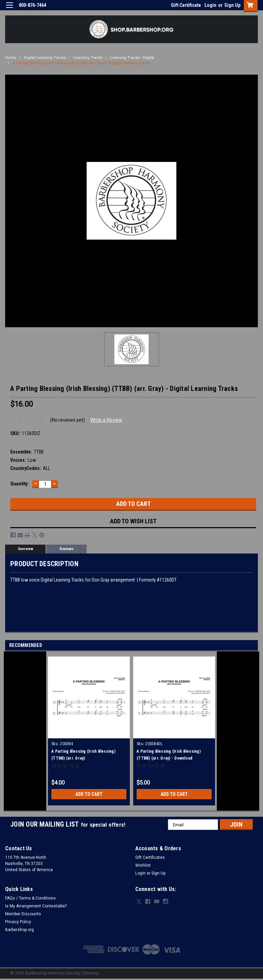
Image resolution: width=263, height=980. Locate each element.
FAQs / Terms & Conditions (30, 898)
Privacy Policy (18, 922)
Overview (26, 549)
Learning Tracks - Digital (132, 58)
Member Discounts (23, 914)
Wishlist (143, 865)
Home (11, 58)
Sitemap (91, 973)
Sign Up (232, 5)
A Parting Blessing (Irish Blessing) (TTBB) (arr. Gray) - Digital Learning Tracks (82, 63)
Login (210, 5)
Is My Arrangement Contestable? (36, 906)
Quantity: (20, 484)
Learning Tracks (88, 58)
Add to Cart (89, 794)
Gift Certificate (186, 5)
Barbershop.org (20, 930)
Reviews (67, 549)
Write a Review (106, 420)
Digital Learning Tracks (45, 58)
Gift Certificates (150, 857)
